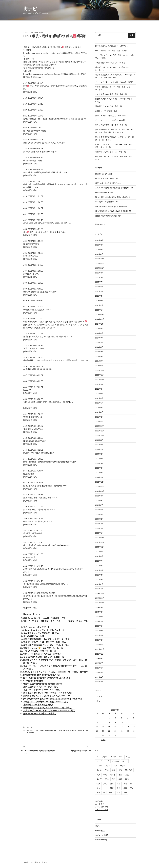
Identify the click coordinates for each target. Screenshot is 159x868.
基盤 (127, 775)
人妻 (114, 770)
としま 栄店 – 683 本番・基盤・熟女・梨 (111, 94)
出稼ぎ (113, 775)
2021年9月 (99, 496)
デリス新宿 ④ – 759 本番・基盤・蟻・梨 (111, 51)
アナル (105, 757)
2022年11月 (100, 431)
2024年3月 (99, 356)
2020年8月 (99, 556)
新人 (112, 784)
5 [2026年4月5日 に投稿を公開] (134, 718)
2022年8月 (99, 445)
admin (41, 32)
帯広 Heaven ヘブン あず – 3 (36, 627)
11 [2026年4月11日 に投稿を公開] (128, 722)
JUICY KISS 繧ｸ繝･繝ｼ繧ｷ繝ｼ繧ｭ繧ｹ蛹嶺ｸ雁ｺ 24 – (115, 188)
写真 (98, 775)
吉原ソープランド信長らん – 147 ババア (111, 116)
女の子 (99, 779)
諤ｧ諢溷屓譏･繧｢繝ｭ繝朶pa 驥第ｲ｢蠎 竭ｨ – (112, 206)
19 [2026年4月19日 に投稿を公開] (134, 727)
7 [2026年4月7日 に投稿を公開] (103, 722)
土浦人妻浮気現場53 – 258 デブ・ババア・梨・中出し (47, 639)
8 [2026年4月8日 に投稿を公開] (109, 722)
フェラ (99, 766)
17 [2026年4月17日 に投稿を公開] (122, 727)
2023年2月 (99, 417)
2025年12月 (100, 259)
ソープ (99, 761)
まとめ (98, 701)
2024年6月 (99, 342)
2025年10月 (100, 268)
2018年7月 (99, 663)
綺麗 (125, 788)
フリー (108, 766)
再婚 (61, 731)
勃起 (64, 731)
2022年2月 (99, 473)
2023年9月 (99, 384)
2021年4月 (99, 519)
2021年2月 (99, 528)
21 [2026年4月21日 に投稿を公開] (103, 731)
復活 (127, 779)
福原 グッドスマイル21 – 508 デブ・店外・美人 (45, 642)
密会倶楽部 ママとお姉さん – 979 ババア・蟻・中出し (48, 708)
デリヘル (115, 761)
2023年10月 (100, 380)
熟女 (98, 788)
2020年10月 (100, 547)
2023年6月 (99, 398)
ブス (115, 766)
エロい (113, 757)
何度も (43, 731)
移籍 (112, 788)
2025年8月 (99, 277)
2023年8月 (99, 389)
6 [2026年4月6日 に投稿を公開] (97, 722)
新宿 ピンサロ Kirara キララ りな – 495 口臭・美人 (46, 645)
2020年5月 (99, 570)
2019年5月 (99, 626)
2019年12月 (100, 593)
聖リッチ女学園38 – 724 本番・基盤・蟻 (111, 125)
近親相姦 (32, 733)
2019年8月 (99, 612)
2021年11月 (100, 487)
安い (107, 779)
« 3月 (103, 740)
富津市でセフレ (30, 608)
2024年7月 (99, 338)
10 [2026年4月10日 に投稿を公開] (122, 722)
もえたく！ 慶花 (102, 810)
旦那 (119, 784)
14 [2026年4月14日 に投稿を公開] (103, 727)
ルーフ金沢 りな (102, 807)
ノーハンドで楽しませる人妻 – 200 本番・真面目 (114, 82)
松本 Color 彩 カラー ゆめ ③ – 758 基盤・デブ (44, 618)
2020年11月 (100, 542)
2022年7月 (99, 449)
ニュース (30, 727)
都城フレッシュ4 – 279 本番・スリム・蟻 (43, 648)
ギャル (128, 757)
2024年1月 (99, 366)
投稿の (100, 830)
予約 (107, 770)
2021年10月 (100, 491)
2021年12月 (100, 482)
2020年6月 (99, 566)
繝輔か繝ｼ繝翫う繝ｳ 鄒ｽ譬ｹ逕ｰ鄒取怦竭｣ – (42, 675)
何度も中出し (49, 731)
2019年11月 (100, 598)
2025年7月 (99, 282)
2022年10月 (100, 435)
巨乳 (68, 731)
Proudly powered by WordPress (35, 862)
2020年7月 (99, 561)
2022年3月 (99, 468)
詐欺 (119, 793)
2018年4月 (99, 677)
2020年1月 (99, 589)
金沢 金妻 (99, 801)
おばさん (32, 731)
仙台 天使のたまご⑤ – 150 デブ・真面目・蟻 (44, 657)
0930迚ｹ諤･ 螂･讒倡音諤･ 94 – (107, 202)
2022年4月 (99, 463)
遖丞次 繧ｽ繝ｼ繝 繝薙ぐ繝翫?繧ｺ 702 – (110, 216)
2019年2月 (99, 640)
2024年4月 (99, 352)
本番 (125, 784)
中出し (38, 731)
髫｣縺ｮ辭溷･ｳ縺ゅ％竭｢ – (105, 193)
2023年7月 (99, 394)
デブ (107, 761)
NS (28, 731)
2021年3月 (99, 524)
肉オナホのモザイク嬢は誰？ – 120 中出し (112, 46)
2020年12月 (100, 538)
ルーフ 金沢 (100, 804)
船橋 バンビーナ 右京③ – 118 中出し (40, 714)
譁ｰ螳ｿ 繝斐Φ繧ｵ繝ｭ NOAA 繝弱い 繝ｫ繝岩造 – (114, 197)
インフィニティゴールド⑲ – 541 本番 (110, 120)
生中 (105, 788)
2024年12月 (100, 315)
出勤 (105, 775)
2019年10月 (100, 603)
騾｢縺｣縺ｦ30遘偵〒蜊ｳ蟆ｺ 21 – (107, 178)
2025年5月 (99, 291)
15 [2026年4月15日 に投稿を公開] (109, 727)
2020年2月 (99, 584)
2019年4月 (99, 631)
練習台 (80, 731)
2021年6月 (99, 510)
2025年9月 (99, 273)
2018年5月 (99, 672)
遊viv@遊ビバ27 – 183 (34, 636)
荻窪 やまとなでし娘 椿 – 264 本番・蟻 (111, 152)
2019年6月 (99, 621)
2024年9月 (99, 329)
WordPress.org (101, 840)
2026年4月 (99, 240)
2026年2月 (99, 250)
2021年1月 (99, 533)
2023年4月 (99, 408)
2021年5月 (99, 514)
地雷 (120, 775)
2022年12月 (100, 426)
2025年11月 (100, 264)
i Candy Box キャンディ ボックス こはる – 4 (43, 630)
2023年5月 (99, 403)
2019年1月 (99, 645)
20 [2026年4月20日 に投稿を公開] (97, 731)
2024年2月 (99, 361)
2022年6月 (99, 454)
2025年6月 (99, 287)
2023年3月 (99, 412)
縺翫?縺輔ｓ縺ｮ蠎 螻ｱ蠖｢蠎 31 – (108, 183)
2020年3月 (99, 579)
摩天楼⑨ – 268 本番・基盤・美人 (38, 705)
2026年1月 (99, 254)
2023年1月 (99, 422)
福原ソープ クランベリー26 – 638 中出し (42, 690)
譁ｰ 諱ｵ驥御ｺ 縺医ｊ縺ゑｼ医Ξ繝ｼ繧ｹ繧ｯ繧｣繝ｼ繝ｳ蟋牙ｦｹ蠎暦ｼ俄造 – (54, 699)
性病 (98, 784)
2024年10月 (100, 324)
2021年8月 (99, 501)
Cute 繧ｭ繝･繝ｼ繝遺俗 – (34, 681)
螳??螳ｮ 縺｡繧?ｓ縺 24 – (105, 174)
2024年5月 (99, 347)
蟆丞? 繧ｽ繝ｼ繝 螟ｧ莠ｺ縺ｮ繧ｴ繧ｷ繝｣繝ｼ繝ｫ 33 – (114, 211)
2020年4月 (99, 575)
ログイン (99, 826)
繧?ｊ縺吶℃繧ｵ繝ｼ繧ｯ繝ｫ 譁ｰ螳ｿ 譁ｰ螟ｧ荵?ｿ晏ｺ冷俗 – (48, 678)
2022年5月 (99, 459)
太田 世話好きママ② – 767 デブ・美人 (41, 687)
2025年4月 (99, 296)
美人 (84, 731)
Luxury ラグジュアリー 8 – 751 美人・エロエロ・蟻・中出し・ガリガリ (56, 672)
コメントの (102, 835)
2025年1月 (99, 310)
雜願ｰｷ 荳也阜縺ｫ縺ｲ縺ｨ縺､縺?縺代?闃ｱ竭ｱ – (44, 684)
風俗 (125, 793)
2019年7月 (99, 617)
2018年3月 (99, 682)
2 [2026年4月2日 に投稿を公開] (115, 718)
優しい (56, 731)
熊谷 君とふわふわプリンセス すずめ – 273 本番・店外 (48, 693)
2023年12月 (100, 370)
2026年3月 (99, 245)
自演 (98, 793)
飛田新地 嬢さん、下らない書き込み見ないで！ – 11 (47, 696)
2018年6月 (99, 668)
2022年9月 (99, 440)
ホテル (123, 766)
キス (121, 757)
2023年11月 (100, 375)
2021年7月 (99, 505)
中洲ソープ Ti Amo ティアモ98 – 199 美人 (42, 654)
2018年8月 (99, 659)
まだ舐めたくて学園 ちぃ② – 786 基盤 (110, 63)
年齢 (120, 779)
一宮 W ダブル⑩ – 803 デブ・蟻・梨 (40, 651)
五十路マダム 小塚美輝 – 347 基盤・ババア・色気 (46, 702)
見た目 (111, 793)
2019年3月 (99, 635)
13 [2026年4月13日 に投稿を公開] (97, 727)
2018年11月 (100, 654)
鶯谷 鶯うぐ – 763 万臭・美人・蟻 (109, 106)
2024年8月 (99, 333)
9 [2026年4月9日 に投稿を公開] (115, 722)
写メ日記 (129, 770)
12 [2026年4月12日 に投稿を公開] (134, 722)
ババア (125, 761)
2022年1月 (99, 477)
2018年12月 (100, 649)
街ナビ (30, 9)
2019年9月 (99, 607)
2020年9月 (99, 552)
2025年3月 (99, 301)
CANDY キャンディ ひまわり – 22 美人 (41, 633)
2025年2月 (99, 305)
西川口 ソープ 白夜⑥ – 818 (106, 111)
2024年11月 (100, 319)
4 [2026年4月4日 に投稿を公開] (128, 718)
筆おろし (75, 731)
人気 (120, 770)
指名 (105, 784)
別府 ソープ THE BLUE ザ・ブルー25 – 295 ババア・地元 (49, 711)
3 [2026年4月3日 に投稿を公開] (122, 718)
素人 (119, 788)
